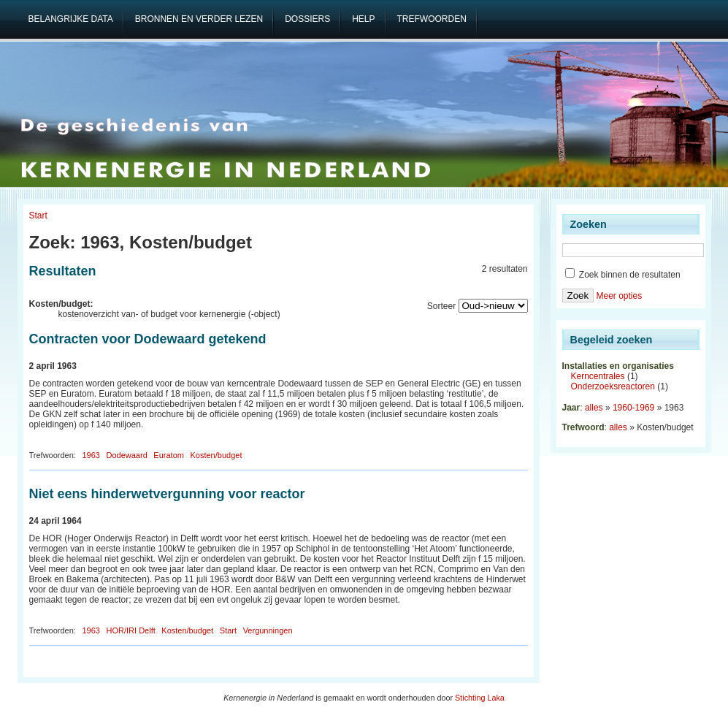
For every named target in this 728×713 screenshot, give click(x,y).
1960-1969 (633, 408)
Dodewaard (127, 455)
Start (38, 216)
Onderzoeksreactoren (613, 386)
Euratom (169, 455)
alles (594, 408)
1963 (91, 455)
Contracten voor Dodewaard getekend (148, 339)
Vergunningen (268, 630)
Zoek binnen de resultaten (623, 275)
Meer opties (619, 296)
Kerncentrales (598, 376)
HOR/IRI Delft (131, 630)
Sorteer (441, 306)
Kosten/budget (216, 455)
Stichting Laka (480, 698)
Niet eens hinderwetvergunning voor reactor (167, 494)
